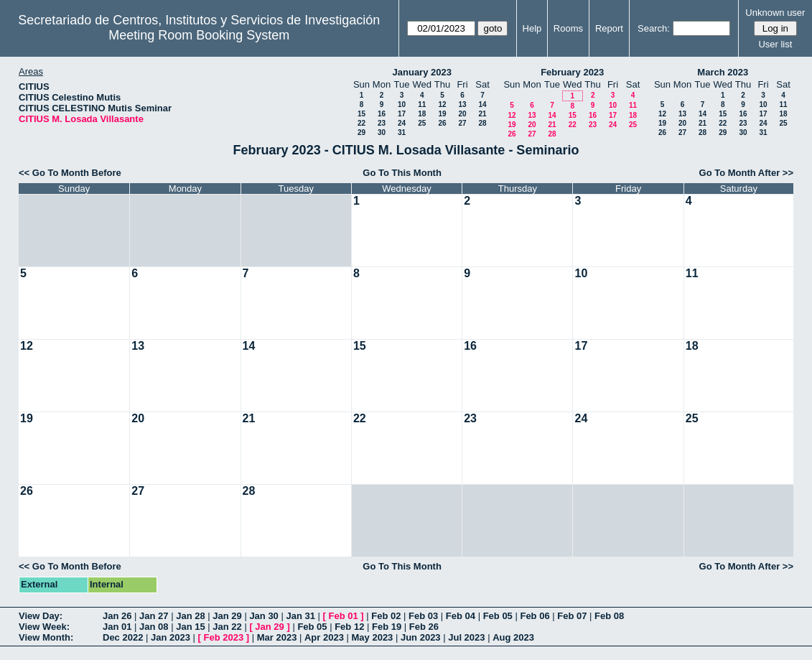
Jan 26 (117, 616)
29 (361, 133)
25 (422, 123)
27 (462, 123)
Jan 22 (227, 627)
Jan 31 (300, 616)
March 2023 (723, 72)
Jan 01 (117, 627)
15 (361, 114)
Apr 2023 (324, 637)
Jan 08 (154, 627)
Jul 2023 (466, 637)
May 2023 (373, 637)
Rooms (568, 28)
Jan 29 (227, 616)
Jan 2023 (171, 637)
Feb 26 (424, 627)
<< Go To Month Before (70, 173)
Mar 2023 (277, 637)
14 (482, 104)
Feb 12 (349, 627)
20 (462, 114)
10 (402, 104)
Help (532, 28)
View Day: (41, 616)
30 (382, 133)
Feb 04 (461, 616)
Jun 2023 (421, 637)
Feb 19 (387, 627)
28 (482, 123)
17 (402, 114)
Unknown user (775, 13)
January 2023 (422, 72)
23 (382, 123)
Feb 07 (572, 616)
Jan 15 (190, 627)
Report (609, 28)
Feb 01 (344, 616)
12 (442, 104)
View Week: (44, 627)
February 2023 (572, 72)
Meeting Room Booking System (199, 35)
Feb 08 (609, 616)
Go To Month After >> (746, 173)
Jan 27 (154, 616)
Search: (654, 28)
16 (382, 114)
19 (442, 114)
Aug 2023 (513, 637)
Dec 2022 (123, 637)
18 (422, 114)
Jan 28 (190, 616)
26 (442, 123)
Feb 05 (498, 616)
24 (402, 123)
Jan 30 (263, 616)
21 (482, 114)
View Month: (46, 637)
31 (402, 133)
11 (422, 104)
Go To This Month (402, 173)
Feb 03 (423, 616)
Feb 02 (386, 616)
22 (361, 123)
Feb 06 (535, 616)
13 (462, 104)
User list (775, 44)
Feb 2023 (224, 637)
